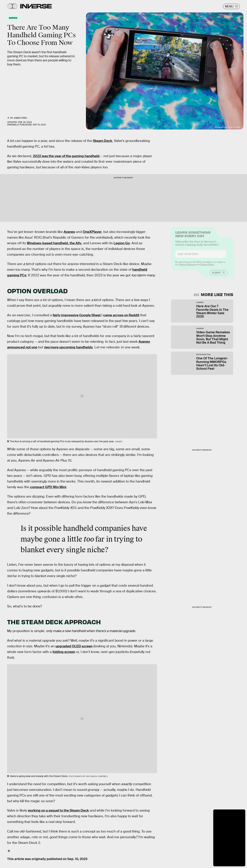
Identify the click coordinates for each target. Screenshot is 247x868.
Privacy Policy (207, 267)
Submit (216, 275)
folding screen (64, 652)
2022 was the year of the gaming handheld (66, 156)
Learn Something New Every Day (193, 236)
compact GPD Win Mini (48, 487)
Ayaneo (69, 232)
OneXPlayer (92, 232)
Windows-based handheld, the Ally (54, 243)
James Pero (20, 118)
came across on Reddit (121, 315)
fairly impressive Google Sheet (77, 315)
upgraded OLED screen (74, 646)
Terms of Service (187, 267)
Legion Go (122, 243)
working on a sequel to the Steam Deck (58, 810)
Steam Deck (103, 141)
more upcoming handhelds (68, 347)
